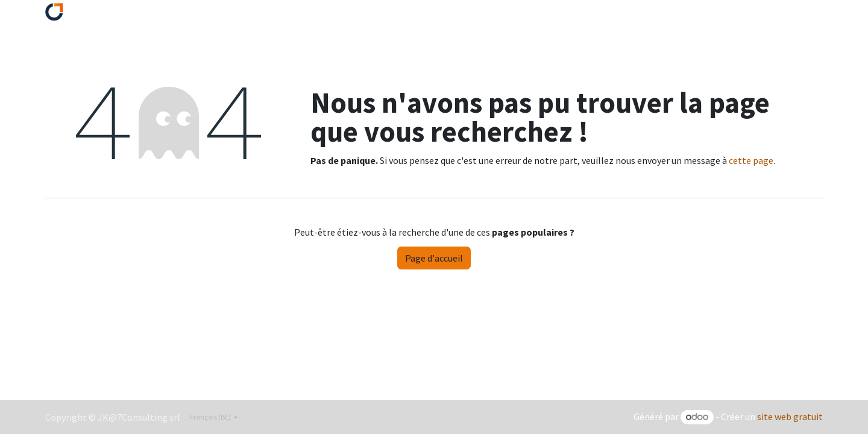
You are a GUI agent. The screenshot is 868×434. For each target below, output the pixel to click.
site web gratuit (790, 417)
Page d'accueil (434, 258)
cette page (751, 160)
